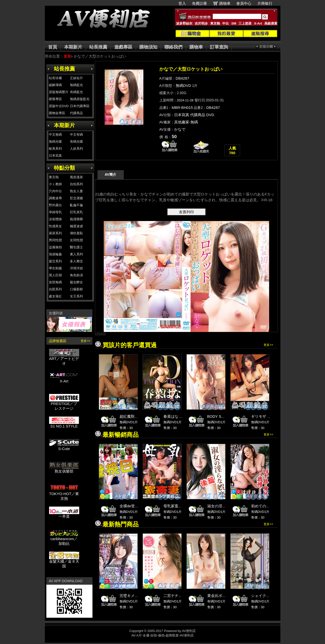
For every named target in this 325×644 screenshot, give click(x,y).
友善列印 (186, 212)
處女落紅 (55, 296)
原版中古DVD (59, 106)
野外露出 (55, 205)
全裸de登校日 (131, 506)
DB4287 (182, 78)
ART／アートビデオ (64, 359)
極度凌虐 (76, 226)
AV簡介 (111, 174)
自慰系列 (55, 289)
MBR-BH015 (182, 108)
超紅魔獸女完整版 (135, 416)
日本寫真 (55, 156)
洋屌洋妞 (76, 268)
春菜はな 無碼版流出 (181, 416)
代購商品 (76, 113)
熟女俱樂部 (64, 469)
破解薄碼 (55, 85)
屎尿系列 (55, 233)
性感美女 (55, 226)
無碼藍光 (76, 85)
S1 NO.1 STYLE (64, 424)
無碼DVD (183, 85)
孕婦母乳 (55, 212)
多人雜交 (76, 261)
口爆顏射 (76, 289)
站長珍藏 (55, 78)
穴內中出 (55, 191)
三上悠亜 (245, 23)
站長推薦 (98, 47)
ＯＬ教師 (55, 184)
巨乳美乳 (76, 212)
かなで (180, 129)
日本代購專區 (80, 106)
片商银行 (267, 3)
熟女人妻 (76, 191)
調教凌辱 (55, 198)
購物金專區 (57, 113)
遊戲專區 (123, 47)
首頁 (53, 47)
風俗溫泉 (76, 177)
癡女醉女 (76, 282)
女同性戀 (76, 240)
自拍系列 (76, 184)
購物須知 (148, 47)
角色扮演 (76, 275)
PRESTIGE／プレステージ (64, 404)
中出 (226, 23)
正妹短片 (76, 78)
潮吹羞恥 (76, 233)
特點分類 (64, 168)
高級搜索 (271, 23)
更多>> (85, 341)
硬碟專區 (55, 99)
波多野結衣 (184, 23)
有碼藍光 (76, 92)
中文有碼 (76, 135)
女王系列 (76, 296)
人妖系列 (76, 149)
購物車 (225, 3)
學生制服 (55, 268)
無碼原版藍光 (80, 99)
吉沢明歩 (201, 23)
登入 (182, 3)
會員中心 (244, 3)
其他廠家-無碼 (186, 122)
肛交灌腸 (76, 198)
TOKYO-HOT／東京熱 (64, 494)
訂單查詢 (219, 47)
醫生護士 (76, 247)
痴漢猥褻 (76, 219)
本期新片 (73, 47)
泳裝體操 (55, 219)
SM (234, 23)
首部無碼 (55, 282)
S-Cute (64, 447)
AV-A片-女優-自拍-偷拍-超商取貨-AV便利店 (162, 635)
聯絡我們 (173, 47)
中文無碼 (55, 135)
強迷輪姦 (55, 254)
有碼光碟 (76, 142)
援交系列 (55, 261)
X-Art (258, 23)
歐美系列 (55, 149)
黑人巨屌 (55, 275)
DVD (210, 115)
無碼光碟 (55, 142)
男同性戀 (55, 240)
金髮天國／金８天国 (64, 562)
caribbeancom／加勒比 (64, 539)
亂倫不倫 (76, 205)
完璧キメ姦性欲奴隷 (136, 596)
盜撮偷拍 (55, 247)
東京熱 (215, 23)
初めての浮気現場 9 (268, 506)
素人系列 (76, 254)
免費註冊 (199, 3)
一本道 (64, 514)
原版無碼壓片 (59, 92)
